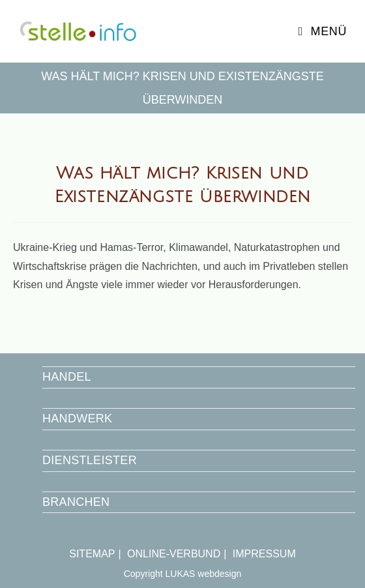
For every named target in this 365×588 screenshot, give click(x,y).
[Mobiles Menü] (323, 31)
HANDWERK (77, 419)
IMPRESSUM (264, 554)
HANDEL (67, 377)
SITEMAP (92, 554)
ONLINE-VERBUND (174, 554)
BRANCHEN (76, 502)
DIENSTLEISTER (90, 460)
